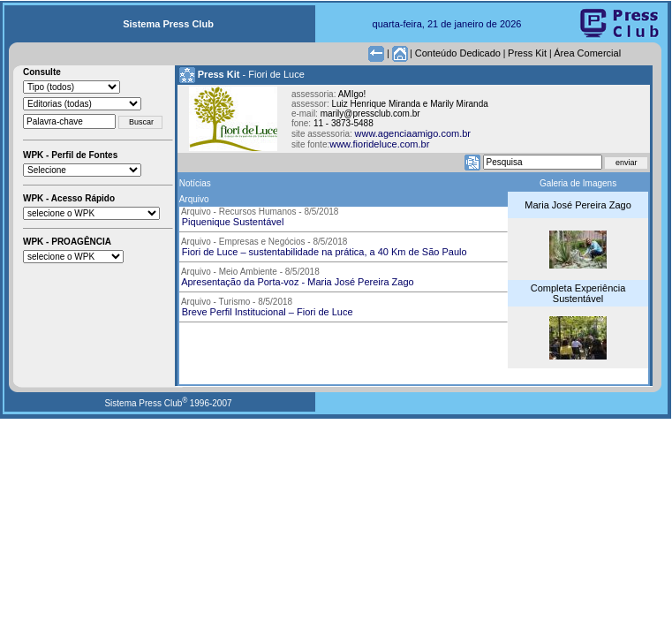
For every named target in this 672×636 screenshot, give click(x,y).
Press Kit (527, 53)
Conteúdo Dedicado (458, 53)
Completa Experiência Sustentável (578, 293)
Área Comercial (587, 53)
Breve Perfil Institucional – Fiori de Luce (266, 312)
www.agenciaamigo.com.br (413, 133)
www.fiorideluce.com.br (379, 144)
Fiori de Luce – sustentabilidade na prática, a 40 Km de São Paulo (323, 252)
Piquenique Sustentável (232, 222)
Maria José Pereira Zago (578, 205)
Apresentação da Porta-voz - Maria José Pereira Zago (297, 282)
